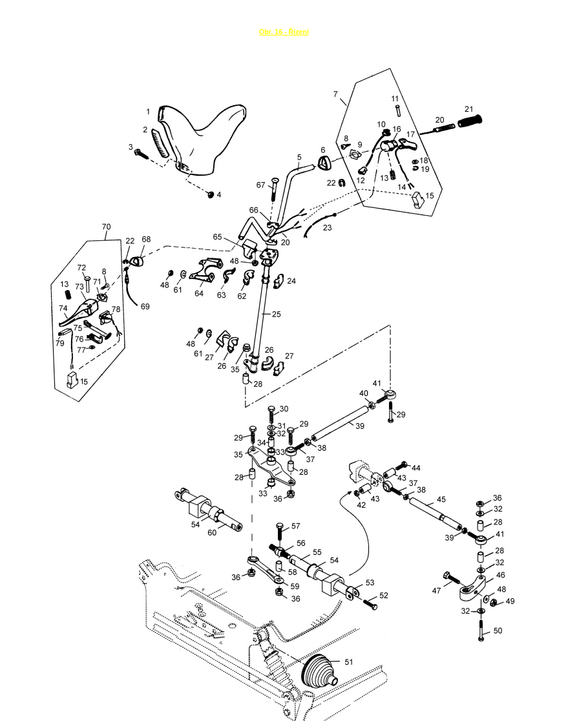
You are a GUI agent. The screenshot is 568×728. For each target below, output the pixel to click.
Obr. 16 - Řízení (284, 32)
